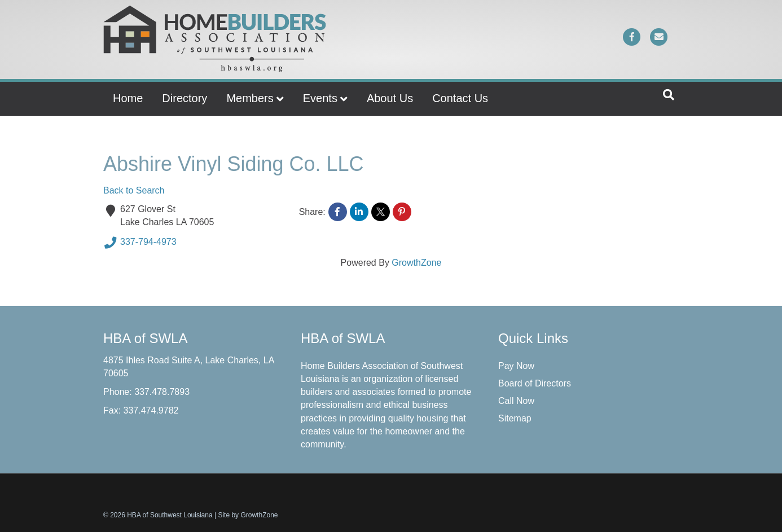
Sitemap (515, 418)
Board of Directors (535, 383)
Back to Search (134, 190)
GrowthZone (416, 263)
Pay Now (516, 366)
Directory (184, 98)
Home (128, 98)
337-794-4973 (140, 243)
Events (320, 98)
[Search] (669, 95)
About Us (390, 98)
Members (250, 98)
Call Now (516, 401)
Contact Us (460, 98)
